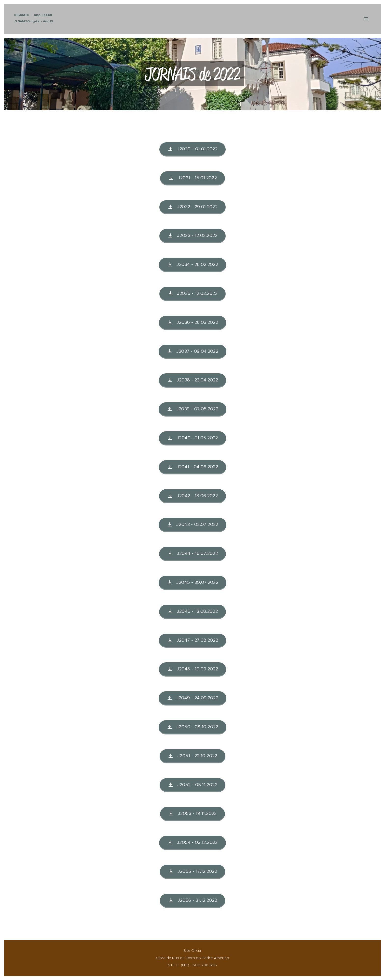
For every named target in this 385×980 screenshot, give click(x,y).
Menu (366, 19)
